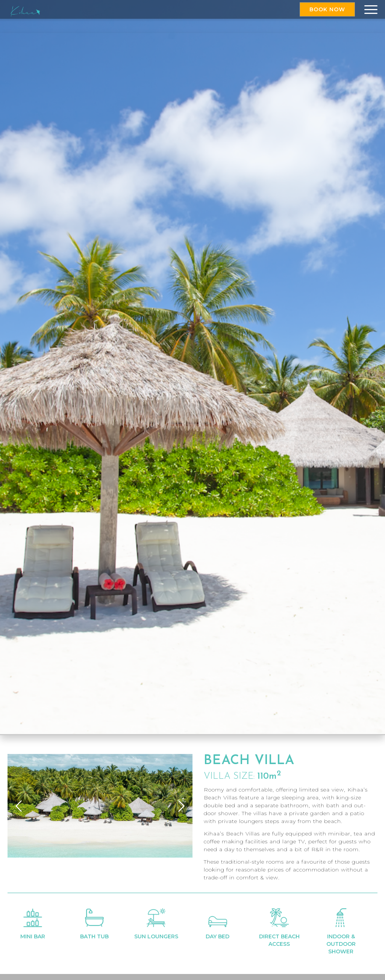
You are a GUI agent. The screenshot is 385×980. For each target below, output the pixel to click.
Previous (19, 806)
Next (181, 806)
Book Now (327, 9)
